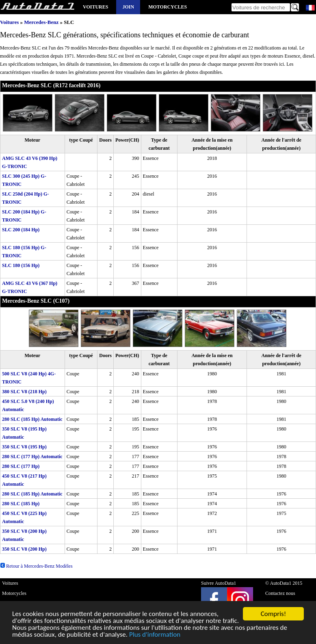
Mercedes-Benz (41, 22)
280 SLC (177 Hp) (21, 466)
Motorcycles (168, 7)
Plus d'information (155, 635)
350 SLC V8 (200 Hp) (24, 549)
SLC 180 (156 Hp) (21, 265)
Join (128, 7)
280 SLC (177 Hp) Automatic (32, 457)
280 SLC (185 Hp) (21, 504)
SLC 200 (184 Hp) (21, 230)
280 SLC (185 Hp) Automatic (32, 419)
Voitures (95, 7)
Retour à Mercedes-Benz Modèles (36, 566)
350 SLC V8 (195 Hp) (24, 447)
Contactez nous (280, 593)
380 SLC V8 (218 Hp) (24, 392)
